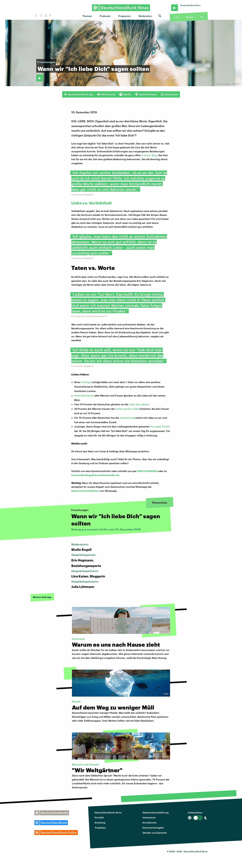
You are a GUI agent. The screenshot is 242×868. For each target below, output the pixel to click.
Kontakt (99, 817)
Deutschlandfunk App (79, 94)
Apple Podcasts (146, 94)
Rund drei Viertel (84, 395)
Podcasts (105, 16)
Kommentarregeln (153, 828)
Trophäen (100, 828)
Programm (124, 16)
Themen (87, 16)
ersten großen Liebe (127, 409)
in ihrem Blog (149, 155)
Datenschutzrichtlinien (85, 491)
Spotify (125, 94)
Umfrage (86, 382)
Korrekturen (149, 822)
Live (177, 17)
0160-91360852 (147, 471)
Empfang (100, 822)
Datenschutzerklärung (155, 812)
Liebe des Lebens (139, 404)
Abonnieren (169, 94)
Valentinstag (127, 418)
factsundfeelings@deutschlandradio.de (95, 475)
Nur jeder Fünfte (160, 426)
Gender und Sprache (155, 833)
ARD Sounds (106, 94)
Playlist (190, 17)
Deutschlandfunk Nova (108, 812)
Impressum (149, 817)
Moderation (145, 16)
